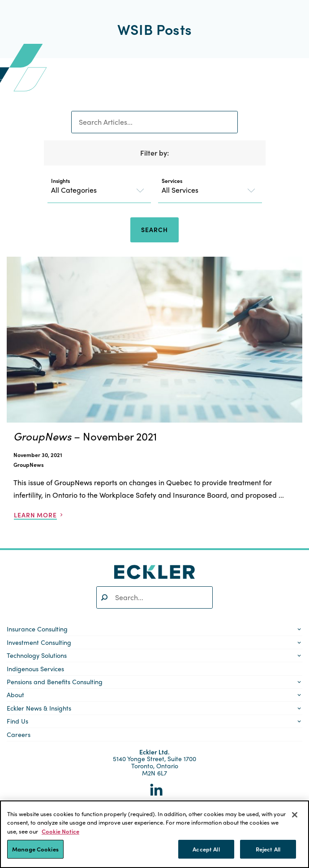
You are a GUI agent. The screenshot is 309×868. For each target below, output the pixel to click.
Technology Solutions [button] (37, 655)
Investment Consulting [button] (39, 642)
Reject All (268, 849)
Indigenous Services (35, 669)
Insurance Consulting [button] (37, 629)
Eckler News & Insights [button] (39, 708)
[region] (154, 834)
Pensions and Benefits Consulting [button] (55, 682)
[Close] (295, 815)
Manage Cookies (35, 849)
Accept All (206, 849)
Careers (19, 734)
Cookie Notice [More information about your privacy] (60, 831)
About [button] (15, 694)
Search (154, 229)
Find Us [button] (17, 721)
